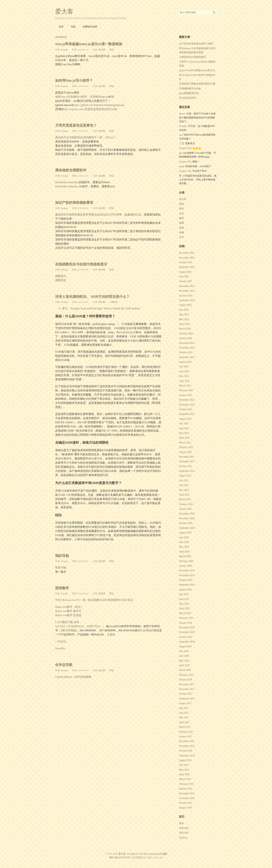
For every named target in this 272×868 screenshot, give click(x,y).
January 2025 (186, 281)
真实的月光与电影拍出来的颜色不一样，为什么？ (86, 137)
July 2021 (184, 480)
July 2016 (184, 765)
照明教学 (62, 588)
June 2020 (184, 542)
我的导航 (62, 556)
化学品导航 (64, 665)
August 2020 (185, 533)
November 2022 (187, 405)
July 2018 (184, 651)
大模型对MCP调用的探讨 (193, 57)
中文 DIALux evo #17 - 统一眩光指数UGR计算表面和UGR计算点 (94, 600)
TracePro (60, 648)
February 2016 (186, 784)
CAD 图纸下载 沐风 (67, 622)
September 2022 (187, 414)
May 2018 (184, 661)
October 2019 (186, 580)
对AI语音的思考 (188, 98)
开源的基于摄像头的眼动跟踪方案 (197, 84)
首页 (61, 27)
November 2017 (187, 689)
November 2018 (187, 632)
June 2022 (184, 428)
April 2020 (184, 552)
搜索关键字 (179, 10)
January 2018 (186, 680)
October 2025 (186, 262)
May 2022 (184, 433)
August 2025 (185, 272)
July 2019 (184, 594)
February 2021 (186, 504)
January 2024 (186, 338)
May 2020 (184, 547)
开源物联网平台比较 (190, 89)
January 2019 (186, 623)
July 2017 (184, 708)
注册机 (111, 635)
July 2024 (184, 310)
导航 (73, 27)
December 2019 (187, 571)
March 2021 (185, 499)
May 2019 (184, 604)
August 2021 (185, 476)
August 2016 (185, 760)
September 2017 (187, 699)
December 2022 (187, 400)
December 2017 (187, 684)
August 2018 (185, 646)
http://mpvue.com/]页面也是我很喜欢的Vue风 (90, 109)
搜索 (214, 12)
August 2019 (185, 590)
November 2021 (187, 461)
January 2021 (186, 509)
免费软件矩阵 (90, 27)
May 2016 (184, 770)
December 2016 (187, 741)
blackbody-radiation (66, 186)
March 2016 (185, 779)
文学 (181, 237)
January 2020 (186, 566)
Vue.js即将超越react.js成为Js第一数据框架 (89, 44)
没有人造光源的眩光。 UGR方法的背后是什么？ (92, 297)
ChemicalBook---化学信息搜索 (73, 677)
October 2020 (186, 523)
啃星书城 (61, 568)
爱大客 (64, 12)
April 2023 (184, 381)
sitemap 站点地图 (158, 854)
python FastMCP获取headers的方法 (197, 70)
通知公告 (136, 215)
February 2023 (186, 390)
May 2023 (184, 376)
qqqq (181, 166)
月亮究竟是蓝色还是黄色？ (76, 125)
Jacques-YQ (185, 148)
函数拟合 (61, 280)
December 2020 (187, 514)
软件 (181, 209)
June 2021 (184, 485)
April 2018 (184, 665)
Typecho (183, 838)
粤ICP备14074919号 (120, 858)
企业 (181, 213)
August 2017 (185, 703)
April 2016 (184, 774)
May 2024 (184, 319)
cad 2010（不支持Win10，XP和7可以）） (80, 626)
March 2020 (185, 556)
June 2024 (184, 314)
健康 (181, 223)
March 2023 (185, 386)
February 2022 (186, 447)
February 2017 (186, 732)
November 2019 (187, 575)
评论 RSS (184, 833)
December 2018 (187, 627)
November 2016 (187, 746)
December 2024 (187, 286)
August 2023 (185, 362)
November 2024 (187, 291)
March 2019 (185, 613)
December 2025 (187, 253)
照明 (181, 204)
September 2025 (187, 267)
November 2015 (187, 798)
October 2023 (186, 352)
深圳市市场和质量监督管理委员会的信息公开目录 (88, 215)
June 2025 (184, 277)
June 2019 (184, 599)
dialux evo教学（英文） (69, 607)
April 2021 (184, 495)
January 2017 (186, 737)
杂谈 (181, 228)
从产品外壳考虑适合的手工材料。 (197, 44)
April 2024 (184, 324)
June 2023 (184, 371)
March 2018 (185, 670)
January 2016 (186, 789)
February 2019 (186, 618)
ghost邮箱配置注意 (189, 93)
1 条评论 (114, 302)
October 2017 (186, 694)
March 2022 (185, 443)
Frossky (64, 50)
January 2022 (186, 452)
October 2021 (186, 466)
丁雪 (181, 143)
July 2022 (184, 424)
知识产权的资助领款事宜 (74, 203)
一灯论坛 (61, 641)
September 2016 (187, 756)
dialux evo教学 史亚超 (68, 615)
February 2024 (186, 334)
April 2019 (184, 608)
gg (180, 153)
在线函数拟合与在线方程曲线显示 (81, 264)
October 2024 (186, 296)
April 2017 (184, 722)
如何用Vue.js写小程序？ (74, 80)
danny (182, 114)
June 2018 (184, 656)
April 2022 (184, 438)
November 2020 (187, 518)
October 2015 (186, 803)
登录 (181, 823)
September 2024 (187, 300)
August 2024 (185, 305)
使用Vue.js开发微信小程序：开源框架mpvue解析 (85, 97)
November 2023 (187, 348)
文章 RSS (184, 828)
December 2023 (187, 343)
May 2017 (184, 717)
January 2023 (186, 395)
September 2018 (187, 642)
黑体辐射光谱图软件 (71, 170)
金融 (181, 232)
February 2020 (186, 561)
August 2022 (185, 419)
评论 (112, 50)
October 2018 (186, 637)
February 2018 (186, 675)
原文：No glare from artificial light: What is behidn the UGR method (101, 308)
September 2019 (187, 585)
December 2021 (187, 457)
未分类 (102, 50)
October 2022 (186, 409)
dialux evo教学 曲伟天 (68, 611)
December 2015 (187, 793)
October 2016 (186, 751)
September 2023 (187, 357)
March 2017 (185, 727)
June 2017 (184, 713)
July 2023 (184, 367)
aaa (181, 135)
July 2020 (184, 537)
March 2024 (185, 329)
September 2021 (187, 471)
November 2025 (187, 258)
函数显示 (61, 276)
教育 (181, 218)
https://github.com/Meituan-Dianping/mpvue (98, 105)
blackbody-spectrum (67, 182)
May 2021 (184, 490)
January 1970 (186, 808)
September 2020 (187, 528)
